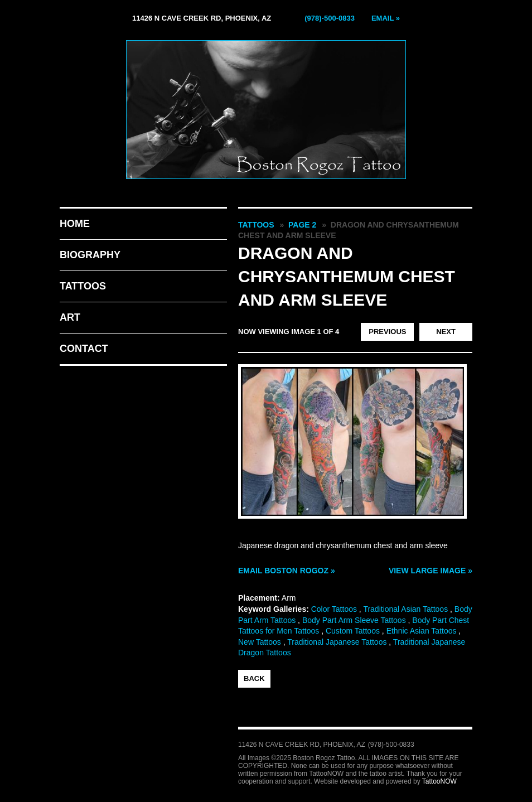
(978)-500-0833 (330, 18)
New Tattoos (260, 642)
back (254, 678)
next (446, 332)
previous (387, 332)
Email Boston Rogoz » (287, 571)
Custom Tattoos (353, 631)
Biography (90, 255)
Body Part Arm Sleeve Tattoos (354, 620)
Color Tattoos (334, 609)
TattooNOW (439, 781)
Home (75, 224)
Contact (84, 349)
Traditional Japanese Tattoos (337, 642)
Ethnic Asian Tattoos (422, 631)
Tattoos (83, 286)
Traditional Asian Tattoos (405, 609)
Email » (386, 18)
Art (70, 317)
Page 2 (302, 225)
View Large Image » (431, 571)
